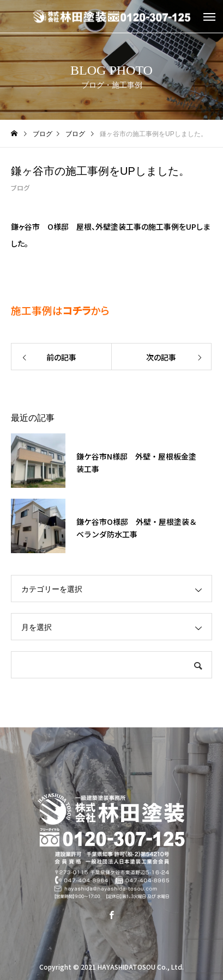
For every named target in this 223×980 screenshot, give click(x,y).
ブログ (20, 188)
